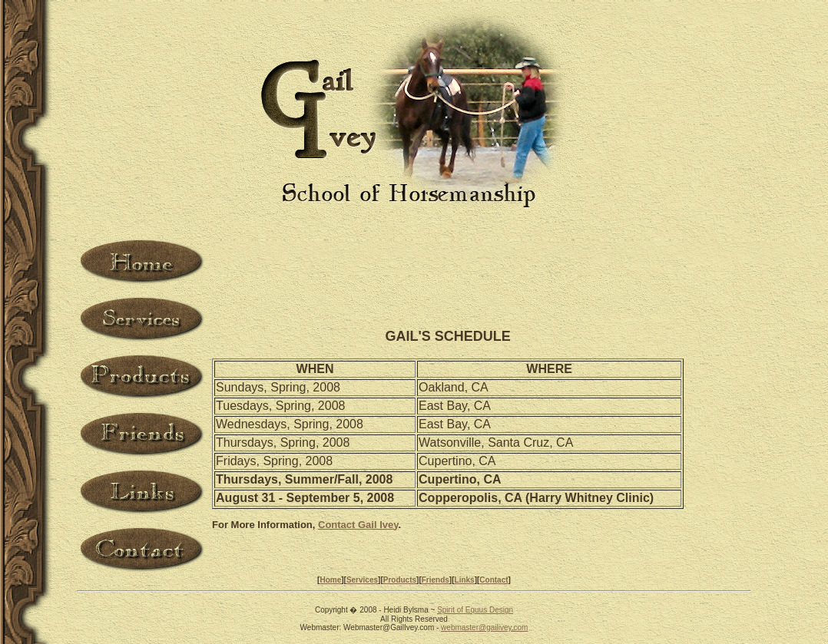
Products (400, 580)
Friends (436, 580)
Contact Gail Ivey (358, 525)
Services (362, 580)
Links (465, 580)
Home (330, 580)
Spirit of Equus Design (475, 610)
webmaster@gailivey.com (484, 627)
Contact (493, 580)
